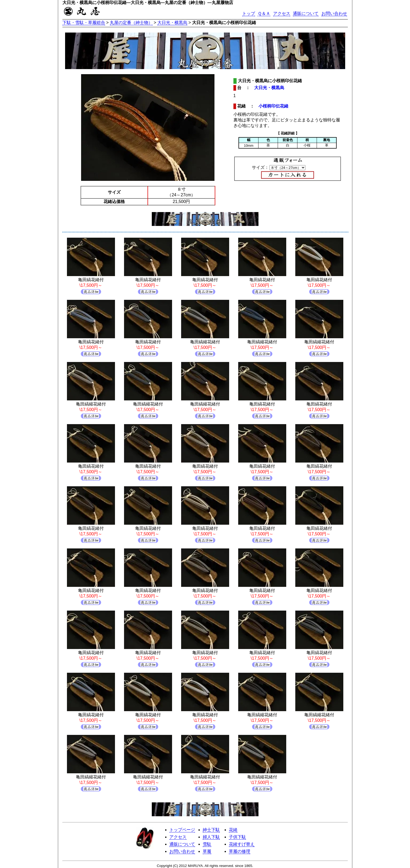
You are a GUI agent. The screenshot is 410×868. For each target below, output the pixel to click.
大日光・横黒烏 (172, 23)
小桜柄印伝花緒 (273, 106)
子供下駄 (237, 837)
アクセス (282, 13)
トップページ (182, 830)
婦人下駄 (211, 837)
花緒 (233, 830)
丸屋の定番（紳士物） (131, 23)
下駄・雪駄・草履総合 (84, 23)
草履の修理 (240, 851)
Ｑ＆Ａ (264, 13)
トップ (249, 13)
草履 (207, 851)
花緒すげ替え (242, 844)
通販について (306, 13)
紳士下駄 (211, 830)
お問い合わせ (334, 13)
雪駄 (207, 844)
